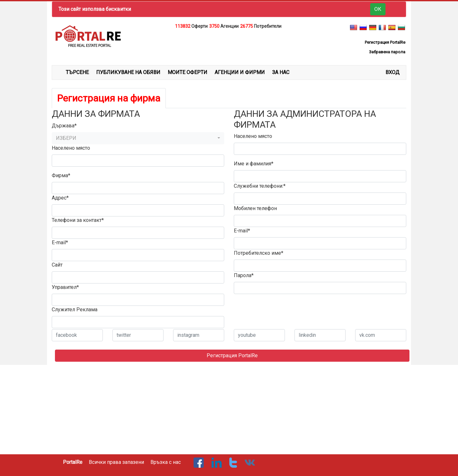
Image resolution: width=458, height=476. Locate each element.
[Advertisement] (229, 46)
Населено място (71, 148)
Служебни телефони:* (260, 186)
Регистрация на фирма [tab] (109, 98)
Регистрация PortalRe (232, 355)
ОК (378, 9)
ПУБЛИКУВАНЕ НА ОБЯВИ (128, 72)
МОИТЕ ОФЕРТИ (187, 72)
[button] (138, 138)
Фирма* (61, 175)
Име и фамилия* (254, 164)
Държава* (64, 126)
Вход (393, 72)
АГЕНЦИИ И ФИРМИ (240, 72)
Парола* (244, 275)
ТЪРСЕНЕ (77, 72)
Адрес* (60, 198)
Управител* (65, 287)
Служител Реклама (75, 310)
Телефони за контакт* (78, 220)
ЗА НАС (281, 72)
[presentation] (282, 312)
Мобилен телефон (255, 208)
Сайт (57, 265)
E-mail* (60, 242)
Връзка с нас (166, 462)
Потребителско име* (259, 253)
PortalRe (73, 462)
